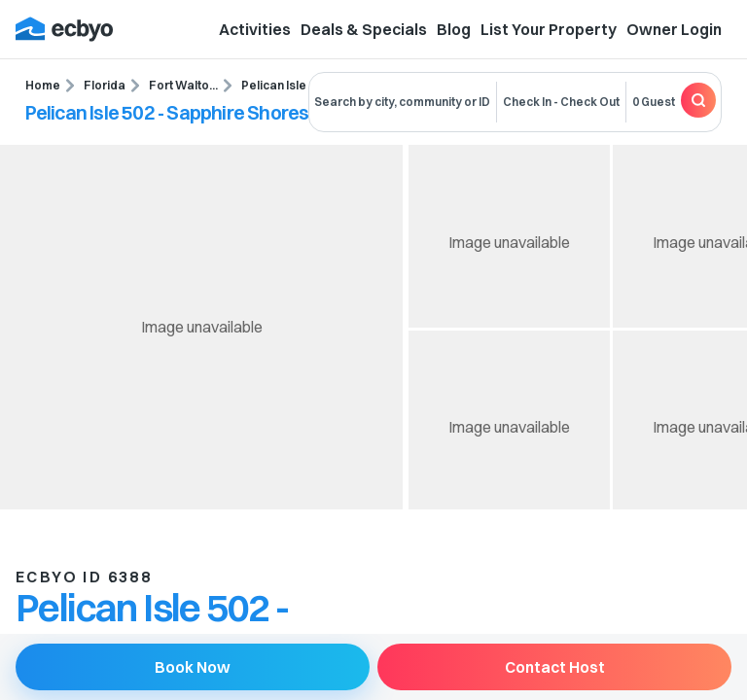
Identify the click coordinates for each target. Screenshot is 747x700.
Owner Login (674, 29)
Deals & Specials (364, 29)
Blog (454, 29)
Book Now (193, 667)
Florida (105, 85)
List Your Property (549, 29)
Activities (255, 29)
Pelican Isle (274, 85)
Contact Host (555, 667)
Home (43, 85)
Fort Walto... (183, 85)
